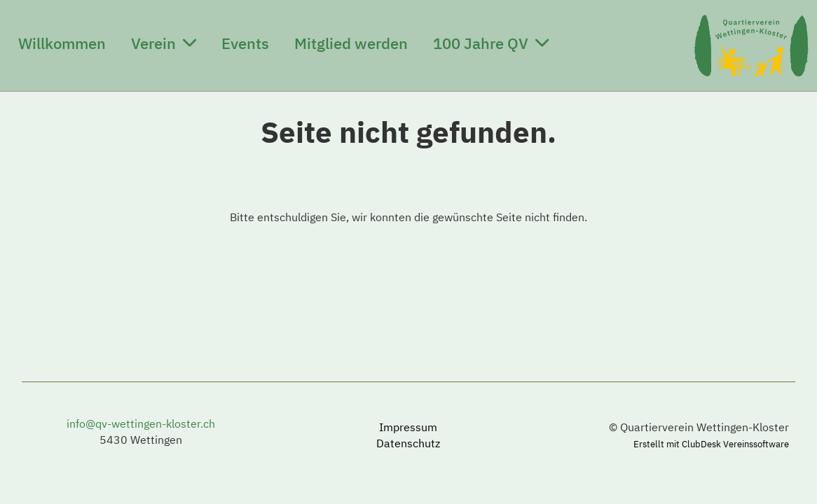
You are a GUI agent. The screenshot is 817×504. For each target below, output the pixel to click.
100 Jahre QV (491, 43)
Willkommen (62, 43)
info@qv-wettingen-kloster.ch (141, 423)
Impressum (408, 427)
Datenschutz (408, 443)
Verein (164, 43)
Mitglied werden (351, 43)
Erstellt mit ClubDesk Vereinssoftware (711, 444)
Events (245, 43)
